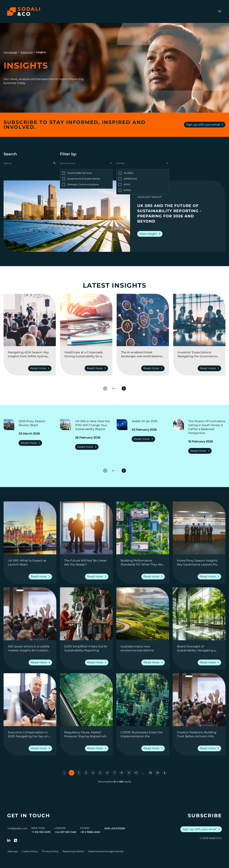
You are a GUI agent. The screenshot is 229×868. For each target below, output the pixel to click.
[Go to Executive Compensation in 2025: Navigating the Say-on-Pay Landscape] (30, 734)
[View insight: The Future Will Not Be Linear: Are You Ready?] (86, 528)
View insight (151, 234)
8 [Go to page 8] (122, 773)
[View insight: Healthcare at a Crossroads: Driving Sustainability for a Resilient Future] (86, 320)
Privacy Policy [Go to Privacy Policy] (50, 851)
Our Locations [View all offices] (115, 828)
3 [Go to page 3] (86, 773)
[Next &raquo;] (165, 773)
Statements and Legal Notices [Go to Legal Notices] (106, 851)
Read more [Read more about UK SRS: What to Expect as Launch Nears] (41, 577)
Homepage (10, 52)
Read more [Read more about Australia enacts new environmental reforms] (154, 662)
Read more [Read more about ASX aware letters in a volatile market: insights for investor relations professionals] (41, 662)
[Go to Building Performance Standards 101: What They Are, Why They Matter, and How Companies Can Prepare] (143, 563)
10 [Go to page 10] (136, 773)
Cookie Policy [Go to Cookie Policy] (30, 851)
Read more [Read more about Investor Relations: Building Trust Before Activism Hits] (210, 748)
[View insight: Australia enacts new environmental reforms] (143, 614)
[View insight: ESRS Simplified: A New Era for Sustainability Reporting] (86, 614)
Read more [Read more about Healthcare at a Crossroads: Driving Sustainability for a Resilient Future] (97, 368)
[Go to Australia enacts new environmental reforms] (143, 648)
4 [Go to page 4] (93, 773)
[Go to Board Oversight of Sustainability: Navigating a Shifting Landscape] (199, 648)
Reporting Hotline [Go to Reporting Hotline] (73, 851)
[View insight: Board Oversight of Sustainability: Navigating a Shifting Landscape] (199, 614)
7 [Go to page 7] (114, 773)
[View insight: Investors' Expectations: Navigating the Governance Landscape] (199, 320)
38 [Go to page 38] (150, 773)
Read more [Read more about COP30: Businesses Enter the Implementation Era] (154, 748)
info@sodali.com (17, 828)
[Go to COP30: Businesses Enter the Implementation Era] (143, 734)
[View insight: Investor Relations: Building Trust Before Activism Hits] (199, 700)
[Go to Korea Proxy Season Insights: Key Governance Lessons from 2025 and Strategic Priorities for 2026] (199, 563)
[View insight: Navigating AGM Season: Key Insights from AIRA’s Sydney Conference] (30, 320)
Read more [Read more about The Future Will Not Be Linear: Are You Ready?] (97, 577)
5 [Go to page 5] (100, 773)
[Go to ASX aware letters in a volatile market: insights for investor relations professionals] (30, 648)
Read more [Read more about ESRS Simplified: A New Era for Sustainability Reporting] (97, 662)
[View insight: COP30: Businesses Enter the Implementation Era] (143, 700)
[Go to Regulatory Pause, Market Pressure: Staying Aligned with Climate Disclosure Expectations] (86, 734)
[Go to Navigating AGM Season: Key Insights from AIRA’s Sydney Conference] (30, 354)
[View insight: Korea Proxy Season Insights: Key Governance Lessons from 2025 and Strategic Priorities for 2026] (199, 528)
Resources (27, 52)
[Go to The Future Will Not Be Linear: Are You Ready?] (86, 563)
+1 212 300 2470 (41, 832)
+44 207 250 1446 (65, 832)
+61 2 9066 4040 (90, 832)
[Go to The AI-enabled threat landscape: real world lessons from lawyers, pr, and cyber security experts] (143, 354)
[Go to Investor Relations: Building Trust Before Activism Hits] (199, 734)
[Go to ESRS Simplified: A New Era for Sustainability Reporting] (86, 648)
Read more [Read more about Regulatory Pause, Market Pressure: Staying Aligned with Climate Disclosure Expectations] (97, 748)
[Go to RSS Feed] (16, 840)
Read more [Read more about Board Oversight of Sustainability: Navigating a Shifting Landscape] (210, 662)
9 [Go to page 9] (129, 773)
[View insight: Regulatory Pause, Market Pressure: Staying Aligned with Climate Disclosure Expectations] (86, 700)
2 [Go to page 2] (79, 773)
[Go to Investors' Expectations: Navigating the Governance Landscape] (199, 354)
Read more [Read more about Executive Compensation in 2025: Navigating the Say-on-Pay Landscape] (41, 748)
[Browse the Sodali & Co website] (24, 11)
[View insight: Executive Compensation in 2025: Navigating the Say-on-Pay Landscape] (30, 700)
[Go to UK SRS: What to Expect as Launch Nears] (30, 563)
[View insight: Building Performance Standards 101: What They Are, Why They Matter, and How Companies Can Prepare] (143, 528)
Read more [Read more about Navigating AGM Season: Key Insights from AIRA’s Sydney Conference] (41, 368)
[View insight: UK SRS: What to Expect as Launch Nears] (30, 528)
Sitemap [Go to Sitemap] (13, 851)
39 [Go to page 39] (158, 773)
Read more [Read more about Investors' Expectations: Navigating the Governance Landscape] (210, 368)
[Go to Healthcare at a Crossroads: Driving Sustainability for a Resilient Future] (86, 354)
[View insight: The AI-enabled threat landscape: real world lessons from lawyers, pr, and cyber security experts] (143, 320)
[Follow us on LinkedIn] (9, 840)
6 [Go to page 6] (107, 773)
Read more (31, 443)
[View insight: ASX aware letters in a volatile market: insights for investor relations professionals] (30, 614)
